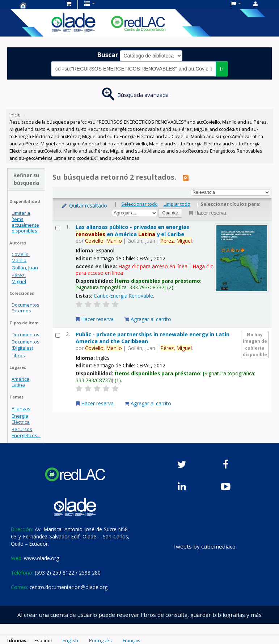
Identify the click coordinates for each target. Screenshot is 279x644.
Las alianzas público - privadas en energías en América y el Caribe (132, 230)
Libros (18, 355)
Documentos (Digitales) (26, 345)
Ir (222, 69)
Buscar (108, 55)
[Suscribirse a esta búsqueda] (186, 178)
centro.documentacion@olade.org (69, 587)
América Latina (20, 382)
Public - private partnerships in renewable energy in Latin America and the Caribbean (153, 338)
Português (100, 640)
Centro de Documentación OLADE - (38, 5)
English (70, 640)
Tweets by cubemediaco (204, 546)
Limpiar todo (177, 204)
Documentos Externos (26, 308)
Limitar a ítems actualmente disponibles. (25, 222)
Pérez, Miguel (19, 278)
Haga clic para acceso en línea (153, 266)
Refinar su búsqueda (26, 179)
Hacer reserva (207, 213)
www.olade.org (41, 558)
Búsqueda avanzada (143, 95)
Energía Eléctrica (21, 419)
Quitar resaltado (84, 206)
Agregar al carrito (148, 319)
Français (132, 640)
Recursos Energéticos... (26, 432)
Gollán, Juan (25, 268)
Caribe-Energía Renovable (123, 296)
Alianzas (21, 409)
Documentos (26, 334)
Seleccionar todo (139, 204)
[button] (69, 4)
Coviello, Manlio (21, 257)
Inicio (15, 115)
